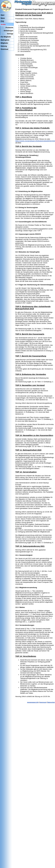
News (3, 18)
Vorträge (10, 34)
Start (3, 15)
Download (4, 49)
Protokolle (9, 28)
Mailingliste (5, 40)
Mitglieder (4, 43)
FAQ (2, 21)
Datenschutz (51, 702)
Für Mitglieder (6, 37)
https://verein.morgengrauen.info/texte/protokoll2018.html (35, 141)
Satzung (4, 46)
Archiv (3, 24)
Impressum (43, 702)
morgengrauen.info (33, 702)
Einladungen (9, 31)
